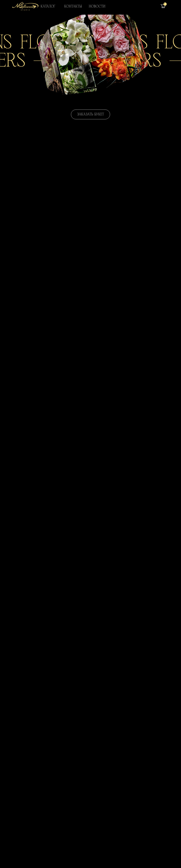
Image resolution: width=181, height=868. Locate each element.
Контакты (73, 6)
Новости (97, 6)
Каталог (48, 6)
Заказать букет (91, 114)
